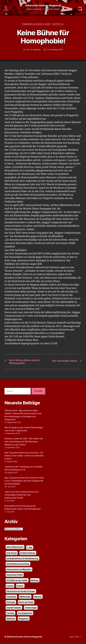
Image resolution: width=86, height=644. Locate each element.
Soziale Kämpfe (14, 609)
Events (20, 587)
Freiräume (11, 598)
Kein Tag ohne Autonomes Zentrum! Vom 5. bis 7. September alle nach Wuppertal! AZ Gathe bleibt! (24, 482)
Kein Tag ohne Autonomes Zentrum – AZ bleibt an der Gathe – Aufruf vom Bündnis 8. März (24, 457)
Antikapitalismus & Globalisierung (22, 559)
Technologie (31, 609)
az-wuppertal (35, 50)
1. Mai (29, 548)
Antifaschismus (28, 554)
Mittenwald (25, 598)
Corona (10, 587)
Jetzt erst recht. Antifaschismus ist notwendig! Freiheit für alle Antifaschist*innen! (21, 496)
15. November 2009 (55, 50)
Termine (10, 614)
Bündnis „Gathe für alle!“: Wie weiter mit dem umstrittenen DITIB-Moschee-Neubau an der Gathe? (24, 443)
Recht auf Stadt (26, 603)
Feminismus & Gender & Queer (36, 25)
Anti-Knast (11, 554)
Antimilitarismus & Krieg (18, 565)
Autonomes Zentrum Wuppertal (43, 6)
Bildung (35, 581)
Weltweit (11, 620)
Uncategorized (25, 614)
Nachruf (38, 598)
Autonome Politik (15, 576)
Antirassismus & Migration (19, 570)
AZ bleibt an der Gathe (17, 581)
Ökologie (11, 603)
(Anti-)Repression (15, 548)
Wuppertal (59, 25)
